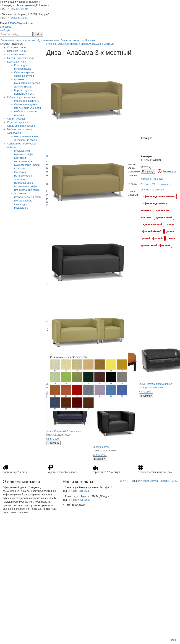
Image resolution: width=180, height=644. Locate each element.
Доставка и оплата (49, 40)
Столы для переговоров (21, 126)
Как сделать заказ (26, 40)
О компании (8, 40)
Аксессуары (14, 133)
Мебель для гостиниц (19, 129)
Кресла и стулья (17, 62)
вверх (174, 640)
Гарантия (66, 40)
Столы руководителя (26, 104)
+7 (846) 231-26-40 (17, 9)
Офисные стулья (24, 76)
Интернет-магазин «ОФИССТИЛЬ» (158, 481)
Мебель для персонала (21, 58)
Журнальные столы (26, 140)
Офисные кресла (24, 72)
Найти (38, 34)
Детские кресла (23, 87)
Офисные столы (17, 47)
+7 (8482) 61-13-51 (17, 18)
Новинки (90, 40)
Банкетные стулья (25, 94)
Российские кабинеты (27, 101)
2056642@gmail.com (20, 23)
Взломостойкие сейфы (27, 190)
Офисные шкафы (17, 51)
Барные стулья (23, 90)
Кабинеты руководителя (21, 97)
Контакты (78, 40)
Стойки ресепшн (17, 119)
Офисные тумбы (17, 55)
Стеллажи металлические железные (23, 176)
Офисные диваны (17, 122)
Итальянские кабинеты (28, 108)
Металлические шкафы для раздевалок (23, 204)
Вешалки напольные (26, 136)
